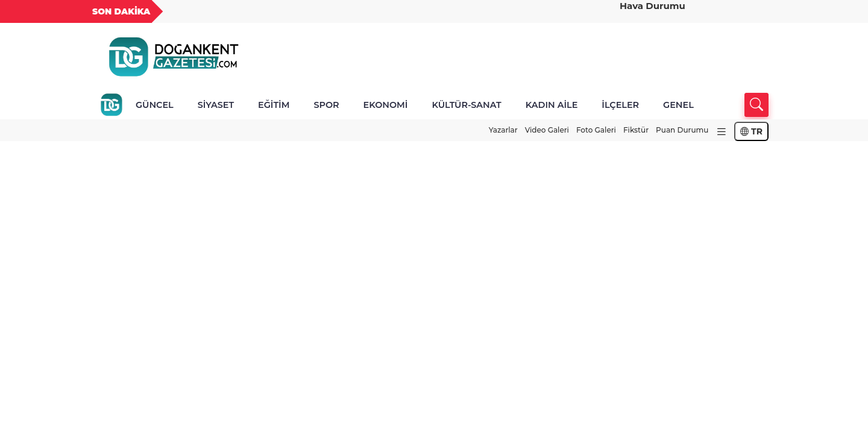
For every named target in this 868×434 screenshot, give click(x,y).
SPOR (326, 105)
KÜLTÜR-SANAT (466, 105)
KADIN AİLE (552, 105)
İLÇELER (620, 105)
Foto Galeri (596, 130)
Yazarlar (503, 130)
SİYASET (216, 105)
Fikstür (636, 130)
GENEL (678, 105)
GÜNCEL (155, 105)
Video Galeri (547, 130)
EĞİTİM (274, 105)
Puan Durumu (682, 130)
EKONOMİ (386, 105)
